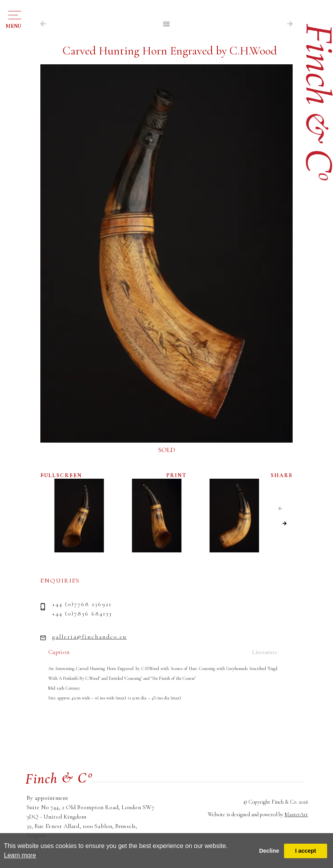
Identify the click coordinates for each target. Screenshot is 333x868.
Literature (265, 652)
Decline (269, 851)
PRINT (176, 475)
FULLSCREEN (61, 475)
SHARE (282, 475)
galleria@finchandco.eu (89, 637)
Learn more (20, 855)
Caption (59, 652)
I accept (306, 851)
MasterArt (296, 814)
